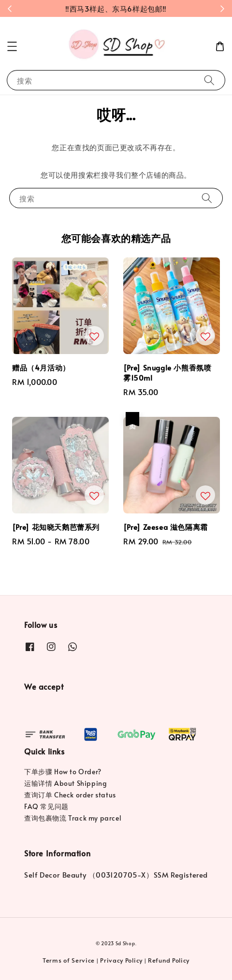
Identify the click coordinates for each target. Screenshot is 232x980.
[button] (12, 46)
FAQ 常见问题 (46, 806)
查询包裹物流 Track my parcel (73, 818)
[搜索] (209, 80)
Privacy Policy (121, 960)
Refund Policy (169, 960)
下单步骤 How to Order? (63, 772)
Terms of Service (69, 960)
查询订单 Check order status (70, 795)
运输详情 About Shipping (65, 783)
